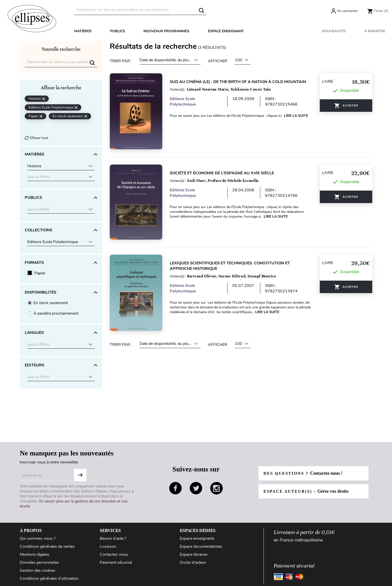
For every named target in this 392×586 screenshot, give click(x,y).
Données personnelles (39, 562)
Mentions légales (34, 554)
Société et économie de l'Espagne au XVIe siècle (222, 173)
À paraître (375, 31)
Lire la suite (296, 116)
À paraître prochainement (56, 313)
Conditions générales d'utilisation (49, 578)
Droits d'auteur (193, 562)
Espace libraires (194, 554)
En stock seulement (51, 303)
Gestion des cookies (37, 570)
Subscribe (80, 475)
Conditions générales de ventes (47, 546)
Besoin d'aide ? (113, 538)
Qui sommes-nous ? (38, 538)
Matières (83, 31)
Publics (118, 31)
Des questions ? (303, 473)
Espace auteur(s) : (306, 491)
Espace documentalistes (201, 546)
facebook (175, 488)
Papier (40, 273)
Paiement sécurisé (116, 562)
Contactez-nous (114, 554)
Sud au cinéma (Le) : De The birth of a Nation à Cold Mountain (238, 82)
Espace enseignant (226, 31)
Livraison (108, 546)
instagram (216, 488)
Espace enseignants (197, 538)
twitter (196, 488)
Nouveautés (334, 31)
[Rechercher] (140, 10)
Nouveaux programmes (166, 31)
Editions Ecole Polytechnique (183, 102)
